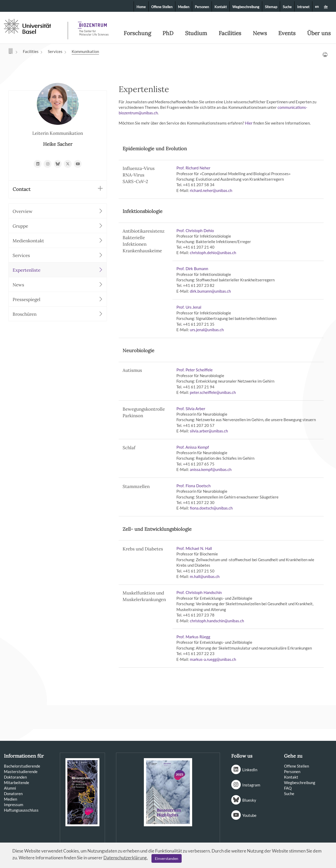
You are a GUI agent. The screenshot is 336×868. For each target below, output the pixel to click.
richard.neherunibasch (211, 190)
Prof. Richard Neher (193, 168)
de (326, 7)
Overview (58, 211)
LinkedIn (250, 770)
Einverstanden (167, 858)
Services (55, 51)
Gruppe (58, 226)
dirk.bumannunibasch (210, 291)
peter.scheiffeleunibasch (213, 392)
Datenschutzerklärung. (126, 858)
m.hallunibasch (205, 576)
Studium (196, 33)
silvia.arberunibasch (209, 431)
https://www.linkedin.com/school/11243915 (38, 164)
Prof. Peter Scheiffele (195, 370)
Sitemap (271, 7)
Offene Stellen (162, 7)
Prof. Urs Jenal (189, 307)
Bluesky (249, 800)
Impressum (14, 805)
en (317, 7)
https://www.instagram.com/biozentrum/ (48, 164)
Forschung (137, 33)
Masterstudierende (21, 771)
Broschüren (58, 314)
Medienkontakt (58, 241)
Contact (58, 189)
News (260, 33)
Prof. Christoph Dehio (195, 231)
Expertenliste (58, 270)
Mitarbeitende (17, 783)
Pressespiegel (58, 299)
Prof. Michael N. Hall (194, 548)
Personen (202, 7)
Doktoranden (15, 777)
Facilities (230, 33)
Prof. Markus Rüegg (193, 637)
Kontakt (221, 7)
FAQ (288, 788)
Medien (184, 7)
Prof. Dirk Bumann (192, 269)
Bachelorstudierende (22, 766)
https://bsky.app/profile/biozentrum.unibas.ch (58, 164)
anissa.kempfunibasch (211, 469)
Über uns (319, 33)
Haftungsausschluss (21, 810)
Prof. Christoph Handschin (199, 592)
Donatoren (13, 794)
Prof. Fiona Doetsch (193, 486)
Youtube (249, 815)
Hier (249, 123)
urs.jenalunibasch (207, 330)
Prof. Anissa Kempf (193, 447)
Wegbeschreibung (246, 7)
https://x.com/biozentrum (68, 164)
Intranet (303, 7)
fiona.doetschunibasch (211, 508)
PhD (168, 33)
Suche (287, 7)
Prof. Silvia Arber (191, 409)
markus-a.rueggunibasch (213, 659)
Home (141, 7)
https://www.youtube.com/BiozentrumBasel (78, 164)
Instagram (251, 785)
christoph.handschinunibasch (217, 621)
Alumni (10, 788)
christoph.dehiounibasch (213, 253)
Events (287, 33)
